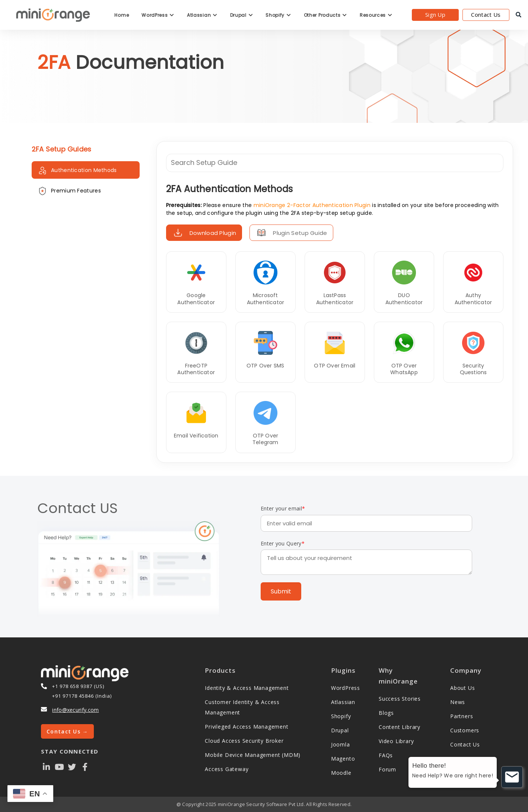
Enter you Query (283, 543)
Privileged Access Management (246, 727)
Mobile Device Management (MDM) (253, 755)
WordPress (158, 15)
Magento (343, 759)
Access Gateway (227, 769)
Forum (387, 769)
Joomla (341, 744)
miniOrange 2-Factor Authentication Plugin (312, 205)
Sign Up (435, 15)
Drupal (242, 15)
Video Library (396, 741)
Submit (281, 591)
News (458, 702)
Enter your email (283, 508)
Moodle (341, 773)
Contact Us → (67, 731)
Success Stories (400, 699)
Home (122, 15)
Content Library (400, 727)
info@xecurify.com (75, 710)
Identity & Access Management (247, 688)
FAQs (386, 755)
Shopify (278, 15)
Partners (462, 716)
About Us (462, 688)
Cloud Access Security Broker (244, 741)
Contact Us (486, 15)
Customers (465, 730)
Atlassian (202, 15)
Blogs (386, 713)
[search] (519, 15)
